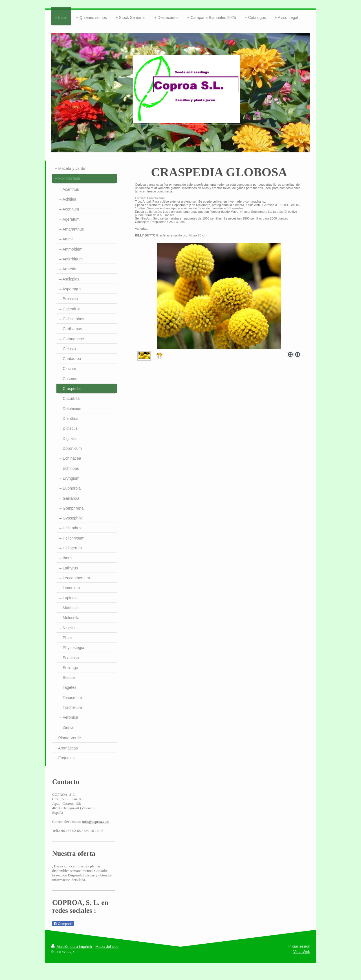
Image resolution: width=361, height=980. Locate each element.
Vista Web (302, 952)
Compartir (63, 924)
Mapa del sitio (107, 947)
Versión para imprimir (72, 947)
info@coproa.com (96, 822)
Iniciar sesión (299, 946)
